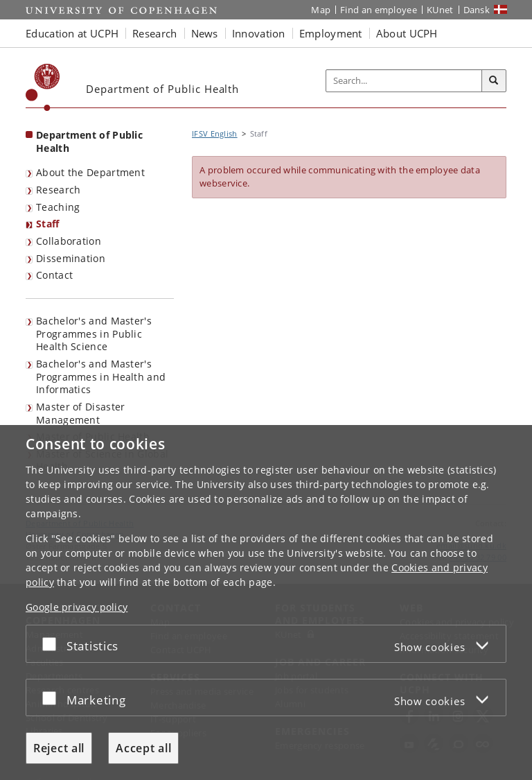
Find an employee (379, 10)
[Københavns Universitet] (43, 87)
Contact (54, 275)
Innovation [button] (259, 33)
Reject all (59, 748)
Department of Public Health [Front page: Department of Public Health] (89, 141)
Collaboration (69, 241)
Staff (48, 224)
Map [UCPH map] (321, 10)
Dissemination (71, 258)
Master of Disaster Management (80, 413)
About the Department (90, 172)
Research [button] (154, 33)
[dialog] (266, 603)
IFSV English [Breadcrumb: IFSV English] (215, 133)
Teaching (58, 207)
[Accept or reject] (53, 644)
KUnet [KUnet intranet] (440, 10)
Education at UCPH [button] (72, 33)
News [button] (205, 33)
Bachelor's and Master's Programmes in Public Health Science (94, 333)
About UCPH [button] (407, 33)
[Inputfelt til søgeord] (404, 81)
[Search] (494, 81)
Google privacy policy (77, 607)
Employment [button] (331, 33)
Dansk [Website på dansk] (477, 10)
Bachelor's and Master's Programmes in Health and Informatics (101, 376)
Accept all (143, 748)
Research (58, 190)
